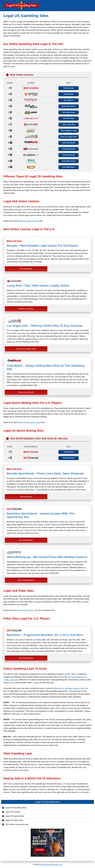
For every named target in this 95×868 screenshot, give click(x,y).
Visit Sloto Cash (69, 112)
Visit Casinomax (69, 149)
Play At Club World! (26, 392)
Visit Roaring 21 (69, 155)
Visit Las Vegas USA (69, 137)
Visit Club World (69, 143)
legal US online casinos (29, 221)
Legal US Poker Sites (14, 820)
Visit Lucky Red (69, 125)
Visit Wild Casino (69, 161)
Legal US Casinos (13, 812)
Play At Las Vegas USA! (26, 349)
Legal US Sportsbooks (15, 816)
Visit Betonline (69, 458)
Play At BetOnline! (26, 658)
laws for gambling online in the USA (73, 688)
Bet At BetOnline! (26, 540)
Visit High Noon (69, 167)
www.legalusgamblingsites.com (50, 864)
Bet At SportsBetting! (26, 580)
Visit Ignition (69, 94)
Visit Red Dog (69, 118)
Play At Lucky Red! (26, 309)
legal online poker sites (28, 610)
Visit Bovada (69, 88)
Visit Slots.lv (69, 100)
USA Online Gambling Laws (17, 824)
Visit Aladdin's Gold (69, 131)
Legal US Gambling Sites (16, 808)
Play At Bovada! (26, 269)
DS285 (67, 674)
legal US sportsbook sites (29, 422)
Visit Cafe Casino (69, 106)
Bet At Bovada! (26, 497)
